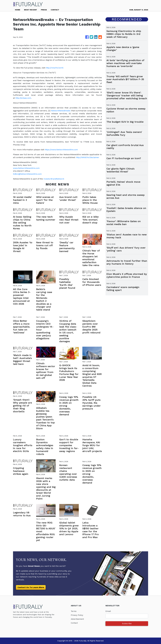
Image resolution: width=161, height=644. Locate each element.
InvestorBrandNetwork (54, 179)
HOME (18, 10)
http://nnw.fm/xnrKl (55, 68)
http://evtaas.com (23, 98)
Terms (74, 611)
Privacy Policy (77, 615)
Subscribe (127, 623)
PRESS (44, 10)
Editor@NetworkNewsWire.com (28, 174)
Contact (74, 623)
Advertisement (78, 619)
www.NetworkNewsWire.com (27, 168)
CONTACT (55, 10)
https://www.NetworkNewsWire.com (62, 150)
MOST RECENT (31, 10)
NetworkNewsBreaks (61, 111)
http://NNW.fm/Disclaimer (88, 157)
